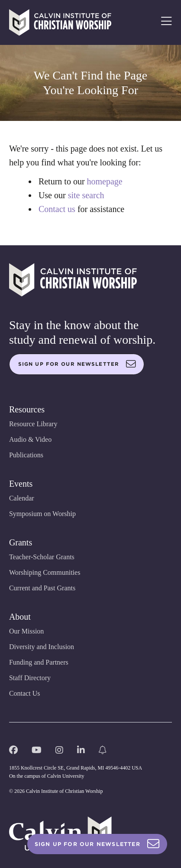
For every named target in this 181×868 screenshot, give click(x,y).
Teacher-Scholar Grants (42, 557)
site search (86, 195)
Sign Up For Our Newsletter (97, 844)
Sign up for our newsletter (77, 364)
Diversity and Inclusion (42, 647)
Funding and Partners (39, 662)
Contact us (57, 209)
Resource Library (33, 424)
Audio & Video (30, 439)
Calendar (22, 498)
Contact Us (25, 693)
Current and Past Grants (42, 588)
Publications (26, 455)
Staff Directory (30, 678)
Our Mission (26, 631)
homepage (105, 181)
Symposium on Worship (42, 514)
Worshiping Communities (45, 572)
